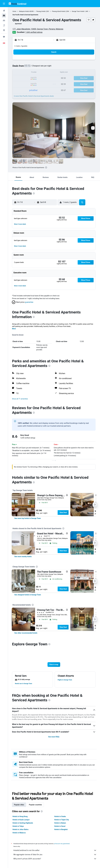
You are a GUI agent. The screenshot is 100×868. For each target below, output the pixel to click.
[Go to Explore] (4, 30)
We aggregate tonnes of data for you (55, 855)
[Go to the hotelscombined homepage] (17, 4)
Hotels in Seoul (60, 826)
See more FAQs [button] (54, 737)
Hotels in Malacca (19, 833)
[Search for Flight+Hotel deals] (4, 25)
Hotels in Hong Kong (20, 816)
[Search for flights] (4, 11)
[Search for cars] (4, 20)
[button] (4, 4)
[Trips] (4, 37)
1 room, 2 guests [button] (21, 46)
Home (15, 11)
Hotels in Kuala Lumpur (21, 820)
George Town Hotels (78, 11)
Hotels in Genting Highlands (23, 823)
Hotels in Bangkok (61, 829)
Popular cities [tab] (19, 805)
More (14, 329)
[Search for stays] (4, 16)
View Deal (64, 513)
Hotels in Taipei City (62, 820)
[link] (28, 518)
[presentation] (47, 167)
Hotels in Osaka (60, 816)
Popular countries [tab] (36, 805)
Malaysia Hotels (24, 11)
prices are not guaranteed (62, 844)
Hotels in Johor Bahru (21, 829)
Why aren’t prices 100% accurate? (55, 859)
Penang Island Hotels (59, 11)
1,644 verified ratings (34, 32)
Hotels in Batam (60, 823)
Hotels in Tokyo (19, 826)
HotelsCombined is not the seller (55, 850)
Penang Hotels (41, 11)
